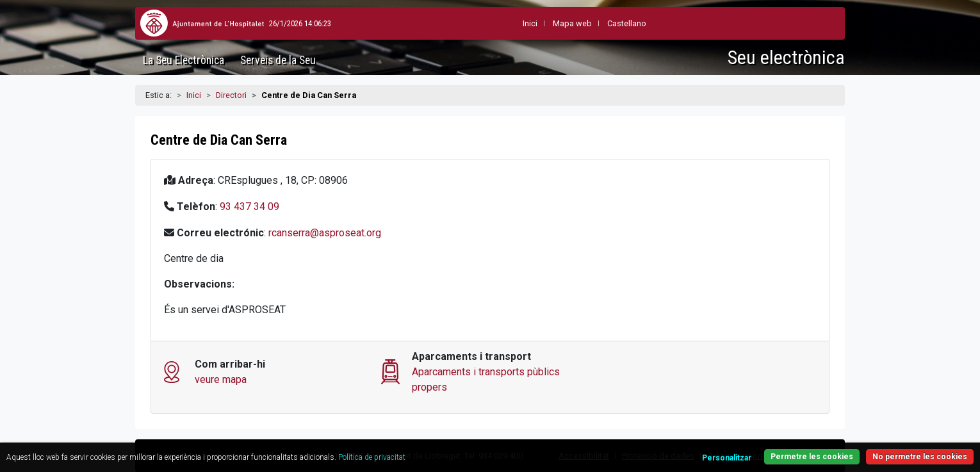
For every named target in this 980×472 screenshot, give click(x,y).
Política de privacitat (372, 457)
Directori (231, 95)
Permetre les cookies (812, 457)
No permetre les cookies (920, 457)
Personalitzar (727, 458)
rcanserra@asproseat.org (325, 233)
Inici (194, 95)
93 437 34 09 (249, 207)
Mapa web (541, 23)
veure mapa (221, 379)
